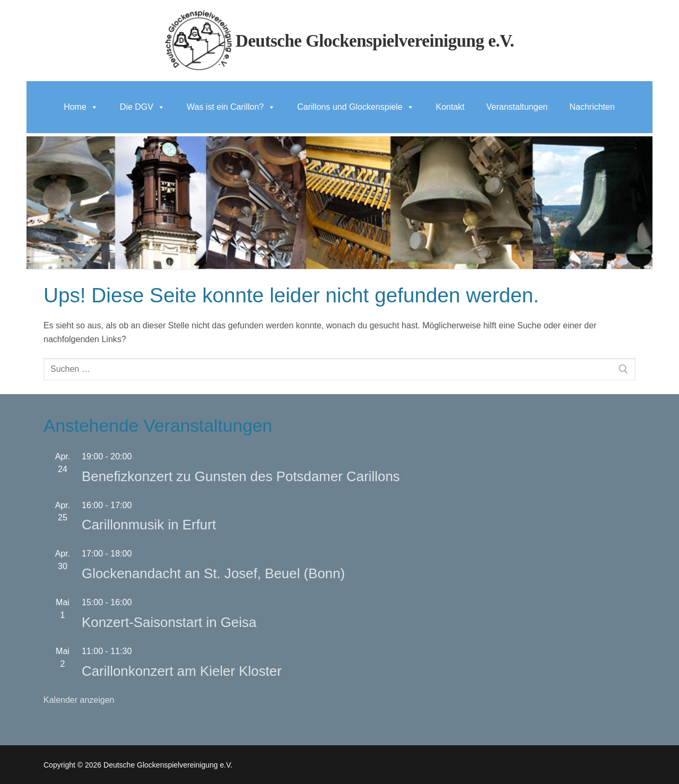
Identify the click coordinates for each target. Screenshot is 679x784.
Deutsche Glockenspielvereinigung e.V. (375, 41)
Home (81, 107)
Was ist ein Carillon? (231, 107)
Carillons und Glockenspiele (355, 107)
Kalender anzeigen (79, 700)
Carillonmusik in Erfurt (149, 525)
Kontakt (450, 107)
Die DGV (142, 107)
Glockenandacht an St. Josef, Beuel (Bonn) (213, 573)
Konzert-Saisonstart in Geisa (169, 622)
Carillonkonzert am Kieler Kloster (182, 671)
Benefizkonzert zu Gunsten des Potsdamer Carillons (241, 476)
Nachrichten (592, 107)
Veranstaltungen (517, 107)
